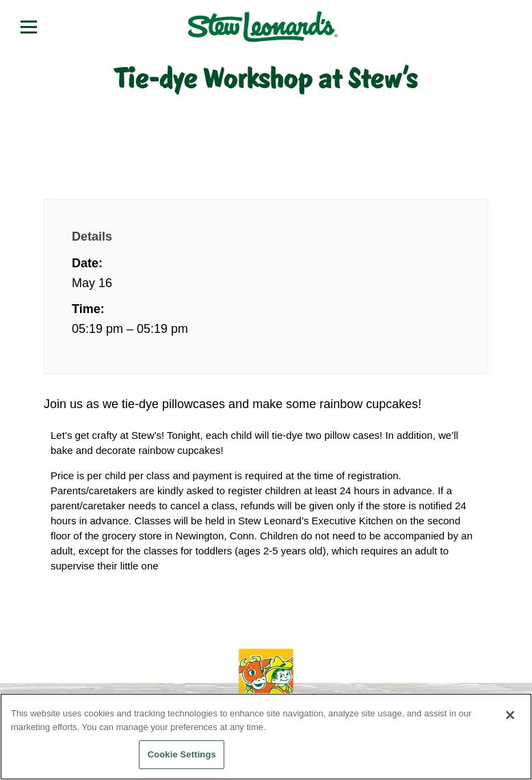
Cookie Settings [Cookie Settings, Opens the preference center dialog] (182, 754)
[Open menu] (29, 27)
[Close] (510, 715)
